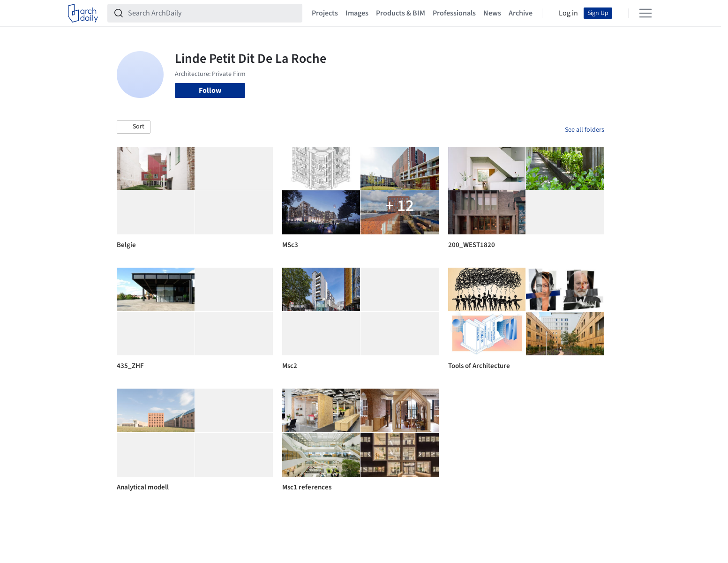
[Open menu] (645, 13)
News (492, 13)
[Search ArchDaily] (212, 13)
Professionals (454, 13)
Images (357, 13)
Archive (521, 13)
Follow (210, 90)
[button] (134, 127)
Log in (568, 13)
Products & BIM (401, 13)
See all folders (585, 130)
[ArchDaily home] (83, 13)
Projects (325, 13)
